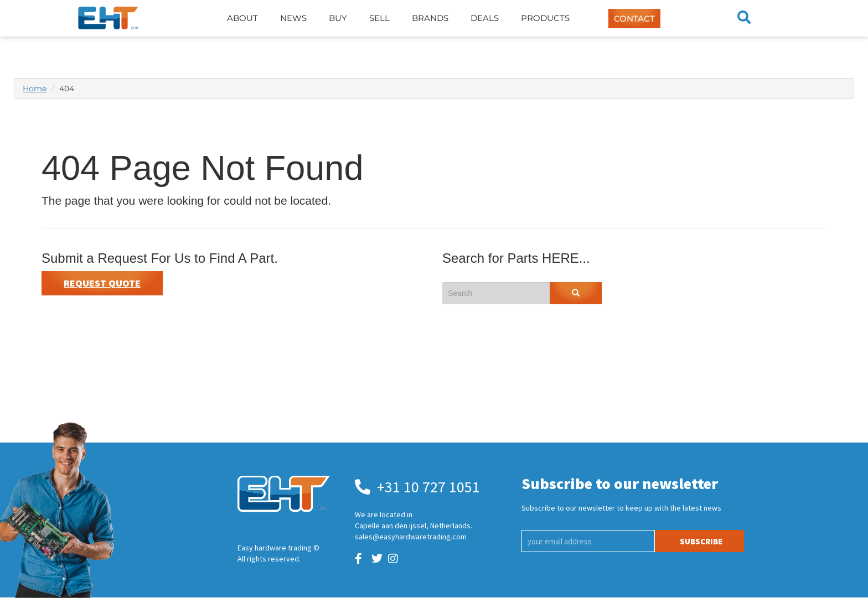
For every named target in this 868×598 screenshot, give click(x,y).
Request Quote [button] (102, 283)
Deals (485, 18)
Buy (338, 18)
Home (35, 89)
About (242, 18)
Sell (379, 18)
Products (545, 18)
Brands (430, 18)
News (293, 18)
